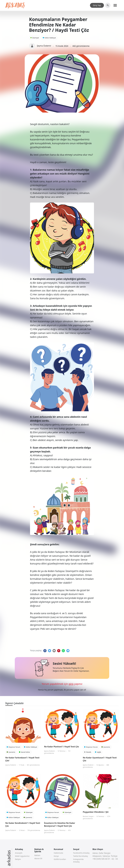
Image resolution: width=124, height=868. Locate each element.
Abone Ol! (38, 858)
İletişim (18, 859)
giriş (71, 684)
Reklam (37, 855)
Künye (56, 856)
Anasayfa (19, 853)
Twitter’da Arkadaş (80, 856)
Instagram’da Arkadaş (78, 860)
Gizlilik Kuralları (60, 859)
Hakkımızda (58, 853)
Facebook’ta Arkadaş (81, 853)
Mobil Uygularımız (22, 856)
